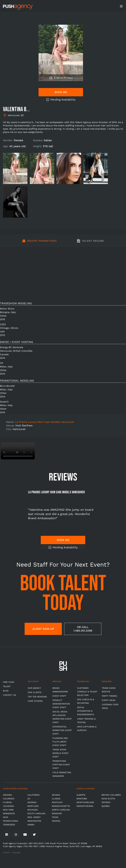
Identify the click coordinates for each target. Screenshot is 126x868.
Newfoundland (85, 802)
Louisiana (8, 806)
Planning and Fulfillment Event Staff (60, 742)
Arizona (7, 795)
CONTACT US (9, 695)
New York (8, 810)
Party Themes (109, 696)
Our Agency (34, 688)
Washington (34, 821)
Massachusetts (61, 806)
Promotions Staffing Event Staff (61, 765)
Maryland (33, 806)
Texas (55, 817)
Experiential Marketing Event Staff (62, 730)
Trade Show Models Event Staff (60, 753)
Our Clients (35, 692)
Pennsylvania (11, 821)
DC (29, 799)
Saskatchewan (85, 806)
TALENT (7, 686)
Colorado (9, 799)
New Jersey (34, 817)
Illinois (56, 799)
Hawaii (31, 825)
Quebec (106, 806)
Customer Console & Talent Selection (87, 692)
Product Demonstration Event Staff (61, 704)
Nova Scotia (108, 799)
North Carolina (61, 810)
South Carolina (36, 813)
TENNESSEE (9, 825)
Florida (7, 802)
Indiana (56, 821)
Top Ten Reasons (37, 697)
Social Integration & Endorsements (86, 711)
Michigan (33, 810)
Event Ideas (109, 700)
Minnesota (9, 813)
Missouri (57, 813)
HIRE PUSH (9, 682)
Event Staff (59, 696)
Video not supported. (18, 451)
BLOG (6, 691)
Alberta (81, 795)
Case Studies (35, 701)
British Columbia (111, 795)
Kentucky (57, 802)
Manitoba (82, 799)
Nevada (56, 795)
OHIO (5, 817)
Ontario (106, 802)
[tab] (39, 243)
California (34, 795)
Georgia (32, 802)
